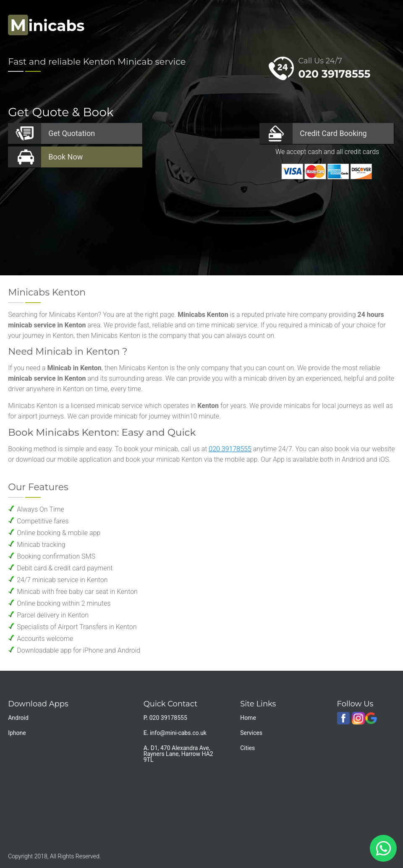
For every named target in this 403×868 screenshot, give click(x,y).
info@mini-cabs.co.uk (178, 733)
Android (18, 718)
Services (251, 733)
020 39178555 (334, 74)
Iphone (17, 733)
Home (248, 718)
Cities (247, 748)
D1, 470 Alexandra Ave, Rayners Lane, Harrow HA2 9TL (178, 754)
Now (65, 157)
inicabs (46, 26)
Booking (333, 133)
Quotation (72, 133)
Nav (381, 23)
